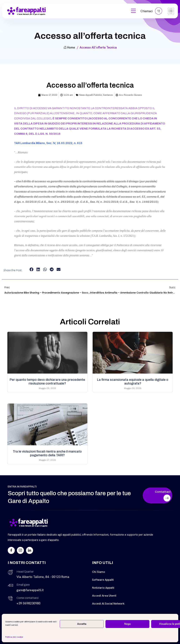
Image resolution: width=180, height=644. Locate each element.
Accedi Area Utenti (104, 596)
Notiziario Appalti (103, 588)
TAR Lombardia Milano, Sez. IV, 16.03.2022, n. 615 (48, 143)
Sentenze (108, 95)
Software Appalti (103, 580)
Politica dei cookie (14, 637)
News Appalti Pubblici (91, 95)
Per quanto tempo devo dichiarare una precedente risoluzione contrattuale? (47, 382)
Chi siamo (99, 572)
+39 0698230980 (28, 603)
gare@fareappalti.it (30, 590)
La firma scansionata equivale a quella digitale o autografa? (133, 382)
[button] (31, 269)
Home (69, 47)
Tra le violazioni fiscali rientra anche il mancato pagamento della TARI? (47, 453)
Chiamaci (151, 11)
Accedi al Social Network (108, 604)
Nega (127, 624)
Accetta (82, 624)
